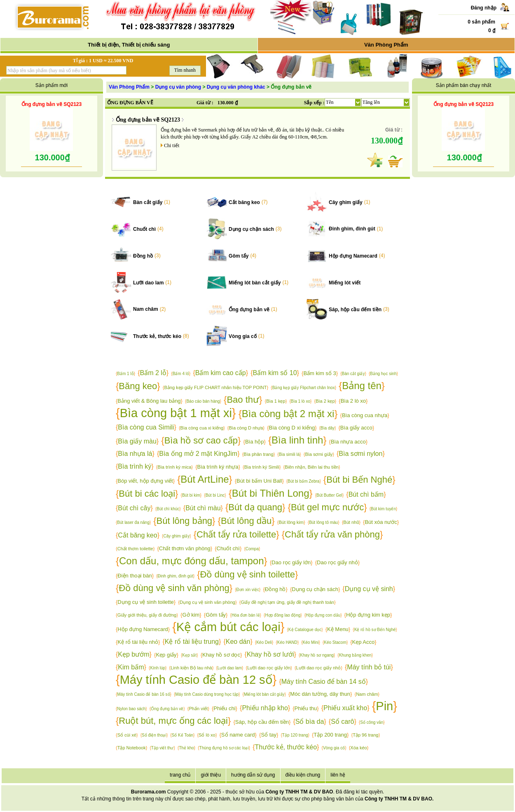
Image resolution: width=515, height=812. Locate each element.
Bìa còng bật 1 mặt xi (176, 413)
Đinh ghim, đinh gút (352, 229)
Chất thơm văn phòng (185, 548)
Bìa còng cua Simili (146, 427)
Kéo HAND (287, 642)
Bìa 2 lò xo (353, 401)
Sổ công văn (372, 722)
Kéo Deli (264, 642)
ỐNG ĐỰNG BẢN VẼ (130, 103)
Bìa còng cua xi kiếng (202, 428)
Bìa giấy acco (356, 428)
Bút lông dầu (246, 521)
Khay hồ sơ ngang (317, 655)
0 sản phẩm (481, 22)
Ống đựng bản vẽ (249, 310)
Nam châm (146, 309)
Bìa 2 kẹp (325, 401)
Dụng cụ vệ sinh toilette (145, 602)
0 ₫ (492, 31)
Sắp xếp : (314, 103)
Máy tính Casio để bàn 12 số (196, 680)
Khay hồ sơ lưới (270, 654)
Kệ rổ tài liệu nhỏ (138, 642)
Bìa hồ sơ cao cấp (201, 440)
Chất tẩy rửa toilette (236, 534)
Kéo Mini (311, 642)
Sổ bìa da (310, 722)
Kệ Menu (338, 629)
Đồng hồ (143, 256)
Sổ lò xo (207, 735)
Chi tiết (172, 146)
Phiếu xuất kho (345, 708)
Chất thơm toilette (135, 549)
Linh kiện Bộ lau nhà (191, 668)
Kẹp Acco (364, 642)
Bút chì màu (203, 508)
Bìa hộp (255, 442)
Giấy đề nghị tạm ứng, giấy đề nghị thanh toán (287, 602)
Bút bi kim (191, 495)
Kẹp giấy (166, 655)
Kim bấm (131, 667)
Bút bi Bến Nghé (359, 480)
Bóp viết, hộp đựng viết (145, 481)
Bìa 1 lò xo (301, 401)
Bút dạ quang (255, 507)
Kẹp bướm (133, 654)
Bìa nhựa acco (348, 442)
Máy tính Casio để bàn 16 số (143, 694)
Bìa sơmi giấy (319, 454)
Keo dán (238, 642)
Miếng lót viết (345, 283)
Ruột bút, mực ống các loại (173, 721)
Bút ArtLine (205, 479)
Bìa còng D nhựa (246, 428)
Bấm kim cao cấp (221, 373)
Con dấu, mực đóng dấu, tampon (192, 561)
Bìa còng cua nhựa (365, 415)
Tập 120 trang (295, 735)
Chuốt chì (144, 229)
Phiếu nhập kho (265, 708)
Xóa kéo (358, 748)
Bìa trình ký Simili (262, 467)
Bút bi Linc (215, 495)
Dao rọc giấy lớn (291, 562)
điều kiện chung (303, 775)
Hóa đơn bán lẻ (246, 615)
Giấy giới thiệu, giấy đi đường (147, 615)
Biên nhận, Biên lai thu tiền (312, 467)
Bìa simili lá (289, 454)
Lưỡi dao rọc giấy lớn (269, 668)
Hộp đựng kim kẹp (368, 615)
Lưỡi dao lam (148, 283)
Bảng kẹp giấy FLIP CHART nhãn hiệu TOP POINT (216, 387)
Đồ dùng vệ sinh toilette (248, 574)
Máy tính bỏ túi (369, 667)
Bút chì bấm (366, 494)
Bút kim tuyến (383, 509)
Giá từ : (205, 103)
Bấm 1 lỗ (125, 374)
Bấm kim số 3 (320, 373)
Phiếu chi (224, 708)
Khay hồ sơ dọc (221, 655)
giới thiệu (211, 775)
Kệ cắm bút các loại (228, 627)
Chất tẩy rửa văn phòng (332, 534)
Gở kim (191, 615)
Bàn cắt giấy (148, 202)
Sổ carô (342, 722)
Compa (252, 549)
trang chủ (180, 775)
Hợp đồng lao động (283, 615)
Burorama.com (149, 792)
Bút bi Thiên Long (271, 493)
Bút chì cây (134, 508)
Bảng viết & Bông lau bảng (149, 401)
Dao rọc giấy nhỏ (337, 562)
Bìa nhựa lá (135, 454)
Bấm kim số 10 (275, 373)
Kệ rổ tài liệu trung (192, 642)
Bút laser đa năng (133, 522)
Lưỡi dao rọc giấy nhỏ (319, 668)
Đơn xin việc (248, 590)
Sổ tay (269, 735)
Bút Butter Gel (329, 495)
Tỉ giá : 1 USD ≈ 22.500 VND (103, 61)
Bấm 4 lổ (181, 374)
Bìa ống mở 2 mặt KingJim (198, 454)
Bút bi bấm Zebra (303, 481)
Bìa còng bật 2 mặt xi (288, 414)
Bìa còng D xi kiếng (292, 428)
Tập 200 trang (330, 735)
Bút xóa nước (381, 522)
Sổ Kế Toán (183, 735)
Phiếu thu (306, 708)
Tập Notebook (132, 748)
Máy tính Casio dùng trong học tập (207, 694)
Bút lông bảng (185, 521)
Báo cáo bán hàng (203, 401)
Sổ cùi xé (127, 735)
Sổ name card (238, 735)
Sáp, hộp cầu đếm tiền (355, 310)
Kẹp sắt (189, 655)
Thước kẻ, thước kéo (157, 336)
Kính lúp (158, 668)
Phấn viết (199, 709)
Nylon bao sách (131, 709)
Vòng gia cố (243, 336)
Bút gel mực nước (327, 507)
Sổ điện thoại (154, 735)
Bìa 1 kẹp (276, 401)
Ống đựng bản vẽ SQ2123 (51, 104)
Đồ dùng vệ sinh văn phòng (174, 588)
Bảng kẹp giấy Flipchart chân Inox (304, 388)
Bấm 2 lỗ (153, 373)
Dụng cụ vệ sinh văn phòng (207, 602)
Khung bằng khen (355, 655)
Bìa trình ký (135, 466)
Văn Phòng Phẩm (386, 45)
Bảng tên (362, 386)
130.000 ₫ (228, 103)
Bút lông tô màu (323, 522)
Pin (384, 706)
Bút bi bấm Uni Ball (259, 481)
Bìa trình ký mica (174, 467)
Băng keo (138, 386)
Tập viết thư (163, 748)
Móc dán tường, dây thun (320, 694)
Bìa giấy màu (137, 441)
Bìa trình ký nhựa (218, 467)
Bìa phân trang (258, 454)
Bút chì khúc (168, 509)
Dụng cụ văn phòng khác (236, 87)
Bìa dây (328, 428)
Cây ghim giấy (346, 202)
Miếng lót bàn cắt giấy (255, 283)
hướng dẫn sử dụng (253, 775)
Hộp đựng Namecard (353, 256)
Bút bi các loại (147, 494)
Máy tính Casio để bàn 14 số (324, 682)
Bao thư (243, 400)
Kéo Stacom (335, 642)
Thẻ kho (186, 748)
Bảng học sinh (383, 374)
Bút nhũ (351, 522)
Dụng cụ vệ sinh (369, 589)
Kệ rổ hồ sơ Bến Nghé (375, 630)
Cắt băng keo (244, 202)
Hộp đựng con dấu (323, 615)
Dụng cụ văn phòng (178, 87)
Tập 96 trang (365, 735)
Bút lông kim (291, 522)
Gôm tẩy (239, 256)
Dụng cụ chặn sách (251, 229)
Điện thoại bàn (135, 576)
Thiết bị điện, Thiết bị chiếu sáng (129, 45)
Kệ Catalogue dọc (305, 630)
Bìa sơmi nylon (360, 454)
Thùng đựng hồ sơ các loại (224, 748)
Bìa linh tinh (297, 440)
